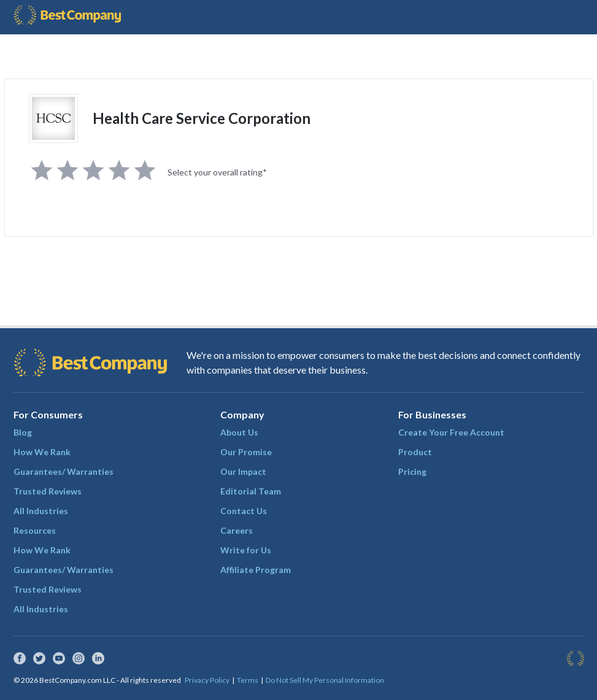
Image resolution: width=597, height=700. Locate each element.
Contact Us (244, 511)
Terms (248, 680)
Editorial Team (251, 491)
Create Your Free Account (451, 432)
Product (415, 452)
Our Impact (243, 471)
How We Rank (42, 452)
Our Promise (246, 452)
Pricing (412, 471)
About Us (239, 432)
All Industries (41, 511)
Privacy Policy (207, 680)
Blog (23, 432)
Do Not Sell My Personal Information (325, 680)
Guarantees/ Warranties (64, 471)
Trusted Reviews (48, 491)
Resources (35, 530)
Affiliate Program (256, 570)
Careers (237, 530)
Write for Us (246, 550)
